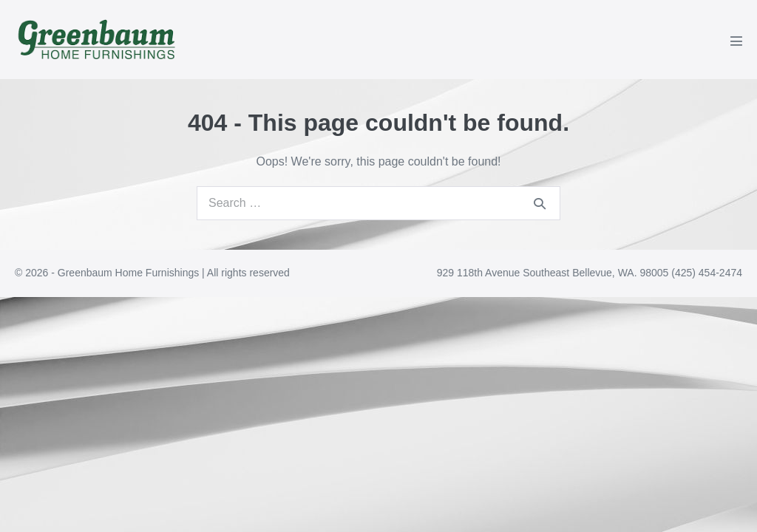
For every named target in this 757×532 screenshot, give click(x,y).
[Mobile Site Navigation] (736, 41)
